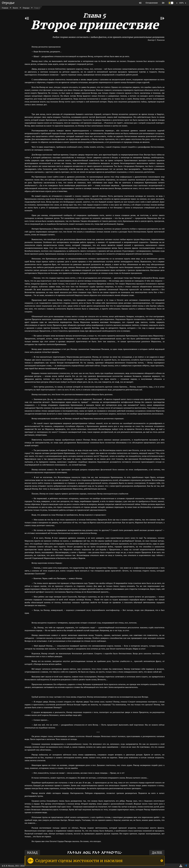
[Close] (162, 861)
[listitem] (140, 3)
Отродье (8, 3)
